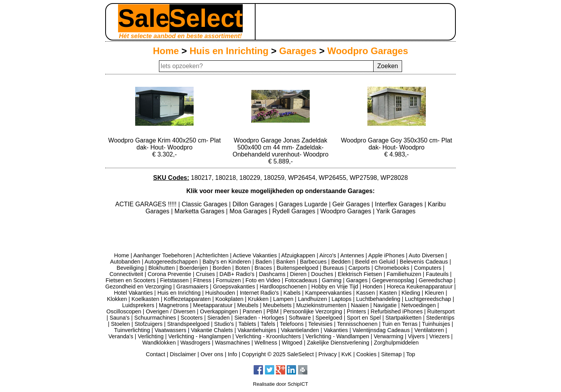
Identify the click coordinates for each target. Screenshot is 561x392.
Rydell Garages (295, 211)
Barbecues (313, 262)
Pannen (252, 311)
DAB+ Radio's (237, 274)
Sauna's (120, 318)
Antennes (352, 255)
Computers (428, 268)
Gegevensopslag (393, 280)
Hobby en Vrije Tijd (335, 287)
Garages (298, 51)
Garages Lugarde (304, 204)
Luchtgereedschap (428, 299)
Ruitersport (441, 311)
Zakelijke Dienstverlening (338, 343)
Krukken (258, 299)
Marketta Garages (200, 211)
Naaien (360, 305)
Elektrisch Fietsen (360, 274)
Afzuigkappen (298, 255)
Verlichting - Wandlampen (337, 336)
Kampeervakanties (328, 293)
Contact (155, 354)
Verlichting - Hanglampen (200, 336)
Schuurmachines (155, 318)
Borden (222, 268)
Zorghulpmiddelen (396, 343)
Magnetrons (174, 305)
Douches (322, 274)
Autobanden (125, 262)
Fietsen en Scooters (131, 280)
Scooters (191, 318)
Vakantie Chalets (212, 330)
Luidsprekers (138, 305)
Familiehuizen (404, 274)
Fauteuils (437, 274)
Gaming (332, 280)
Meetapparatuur (213, 305)
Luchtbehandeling (378, 299)
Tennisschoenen (357, 324)
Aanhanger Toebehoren (162, 255)
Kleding (411, 293)
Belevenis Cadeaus (424, 262)
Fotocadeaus (301, 280)
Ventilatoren (429, 330)
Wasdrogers (195, 343)
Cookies (366, 354)
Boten (243, 268)
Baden (264, 262)
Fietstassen (175, 280)
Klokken (117, 299)
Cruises (206, 274)
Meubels (248, 305)
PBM (273, 311)
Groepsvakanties (234, 287)
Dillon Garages (254, 204)
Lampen (283, 299)
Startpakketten (403, 318)
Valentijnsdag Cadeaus (381, 330)
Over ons (212, 354)
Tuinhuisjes (436, 324)
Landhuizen (312, 299)
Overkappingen (219, 311)
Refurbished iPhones (397, 311)
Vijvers (416, 336)
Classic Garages (205, 204)
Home (166, 51)
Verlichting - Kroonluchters (268, 336)
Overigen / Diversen (170, 311)
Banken (286, 262)
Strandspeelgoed (188, 324)
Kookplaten (229, 299)
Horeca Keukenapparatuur (420, 287)
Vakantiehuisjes (257, 330)
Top (410, 354)
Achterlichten (212, 255)
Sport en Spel (364, 318)
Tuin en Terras (400, 324)
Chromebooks (392, 268)
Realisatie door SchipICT (280, 384)
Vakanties (336, 330)
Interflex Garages (400, 204)
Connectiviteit (126, 274)
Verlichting (151, 336)
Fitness (202, 280)
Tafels (268, 324)
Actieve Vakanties (255, 255)
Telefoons (292, 324)
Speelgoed (329, 318)
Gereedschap (436, 280)
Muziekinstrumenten (321, 305)
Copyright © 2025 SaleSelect (278, 354)
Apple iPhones (386, 255)
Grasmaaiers (192, 287)
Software (300, 318)
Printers (356, 311)
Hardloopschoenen (283, 287)
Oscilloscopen (124, 311)
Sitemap (391, 354)
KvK (346, 354)
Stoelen (121, 324)
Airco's (328, 255)
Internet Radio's (259, 293)
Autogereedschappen (171, 262)
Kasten (388, 293)
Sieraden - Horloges (259, 318)
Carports (359, 268)
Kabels (292, 293)
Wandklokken (159, 343)
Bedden (341, 262)
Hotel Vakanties (133, 293)
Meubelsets (277, 305)
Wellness (266, 343)
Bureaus (333, 268)
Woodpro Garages (368, 51)
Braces (263, 268)
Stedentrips (440, 318)
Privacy (327, 354)
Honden (372, 287)
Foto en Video (263, 280)
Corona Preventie (169, 274)
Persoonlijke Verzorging (313, 311)
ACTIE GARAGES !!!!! (147, 204)
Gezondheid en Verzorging (138, 287)
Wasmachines (233, 343)
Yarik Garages (396, 211)
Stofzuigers (148, 324)
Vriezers (439, 336)
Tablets (247, 324)
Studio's (224, 324)
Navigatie (385, 305)
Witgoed (292, 343)
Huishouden (220, 293)
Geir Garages (352, 204)
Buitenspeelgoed (297, 268)
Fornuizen (228, 280)
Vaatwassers (170, 330)
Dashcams (272, 274)
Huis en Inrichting (229, 51)
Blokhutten (162, 268)
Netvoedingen (419, 305)
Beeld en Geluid (375, 262)
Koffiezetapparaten (187, 299)
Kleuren (434, 293)
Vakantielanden (300, 330)
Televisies (320, 324)
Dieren (298, 274)
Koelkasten (145, 299)
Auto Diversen (426, 255)
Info (233, 354)
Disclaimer (183, 354)
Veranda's (121, 336)
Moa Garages (249, 211)
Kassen (365, 293)
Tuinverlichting (132, 330)
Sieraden (219, 318)
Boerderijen (194, 268)
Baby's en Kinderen (227, 262)
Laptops (341, 299)
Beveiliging (130, 268)
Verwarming (388, 336)
